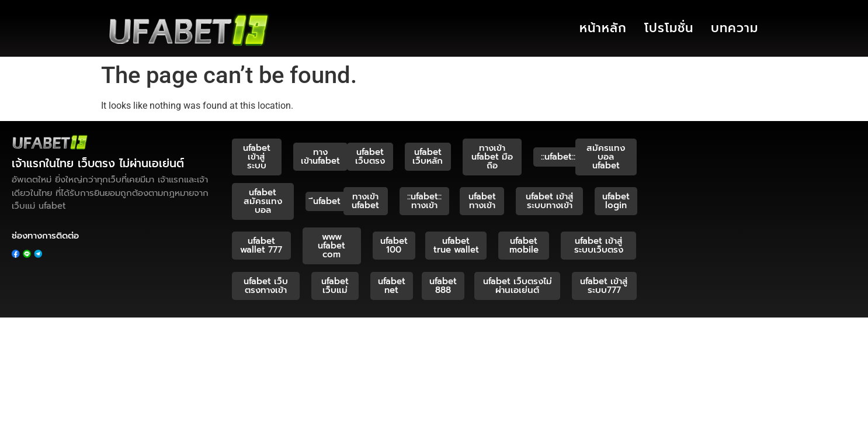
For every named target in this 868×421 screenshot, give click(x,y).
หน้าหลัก (603, 28)
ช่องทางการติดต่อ (45, 236)
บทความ (735, 28)
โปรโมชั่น (669, 28)
